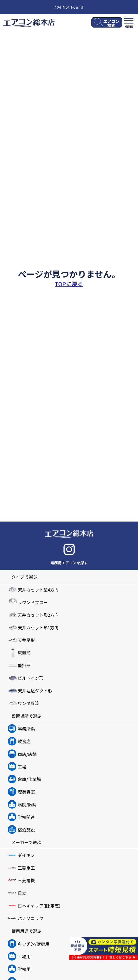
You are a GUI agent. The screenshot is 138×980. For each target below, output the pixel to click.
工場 (22, 767)
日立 (22, 893)
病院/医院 (27, 804)
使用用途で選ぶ (26, 931)
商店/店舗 (27, 754)
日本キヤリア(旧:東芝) (39, 906)
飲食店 (24, 741)
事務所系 (26, 729)
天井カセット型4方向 (38, 590)
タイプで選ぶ (24, 577)
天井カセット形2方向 (38, 615)
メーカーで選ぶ (26, 842)
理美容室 (26, 792)
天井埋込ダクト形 (35, 691)
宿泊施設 (26, 830)
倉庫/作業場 (29, 779)
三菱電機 (26, 880)
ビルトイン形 (31, 678)
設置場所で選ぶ (26, 716)
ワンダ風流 (28, 703)
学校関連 (26, 817)
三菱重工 (26, 868)
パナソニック (31, 918)
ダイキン (26, 855)
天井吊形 (26, 640)
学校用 (24, 969)
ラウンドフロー (33, 602)
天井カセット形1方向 (38, 627)
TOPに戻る (69, 284)
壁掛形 (24, 665)
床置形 (24, 653)
